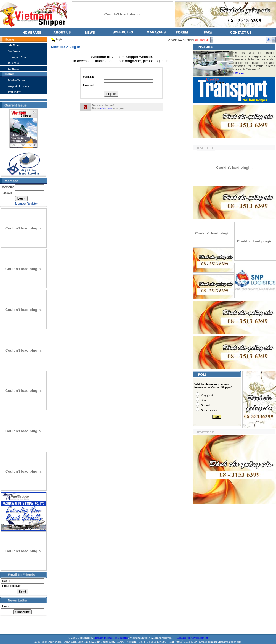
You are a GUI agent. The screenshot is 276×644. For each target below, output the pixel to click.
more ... (239, 73)
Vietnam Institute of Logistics (111, 638)
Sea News (14, 51)
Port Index (14, 92)
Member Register (26, 204)
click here (106, 108)
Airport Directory (19, 86)
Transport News (18, 57)
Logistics (14, 68)
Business (13, 63)
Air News (14, 45)
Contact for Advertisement (192, 638)
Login (59, 39)
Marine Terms (17, 80)
